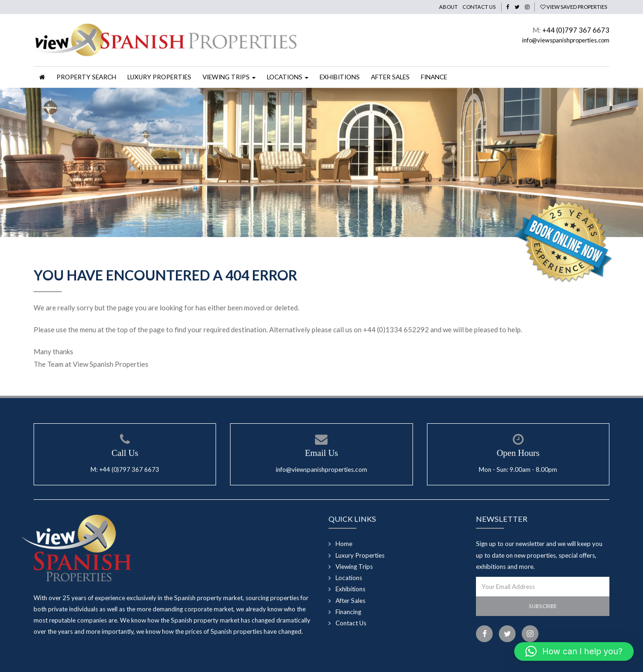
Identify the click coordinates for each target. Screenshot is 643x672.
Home (344, 544)
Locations (349, 578)
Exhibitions (340, 77)
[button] (574, 651)
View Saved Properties (574, 7)
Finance (434, 77)
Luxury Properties (159, 77)
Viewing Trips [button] (229, 77)
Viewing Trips (354, 567)
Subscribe (543, 606)
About (448, 7)
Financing (348, 612)
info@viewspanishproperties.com (566, 40)
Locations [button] (288, 77)
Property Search (86, 77)
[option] (321, 162)
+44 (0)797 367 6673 (576, 30)
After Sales (390, 77)
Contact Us (479, 7)
